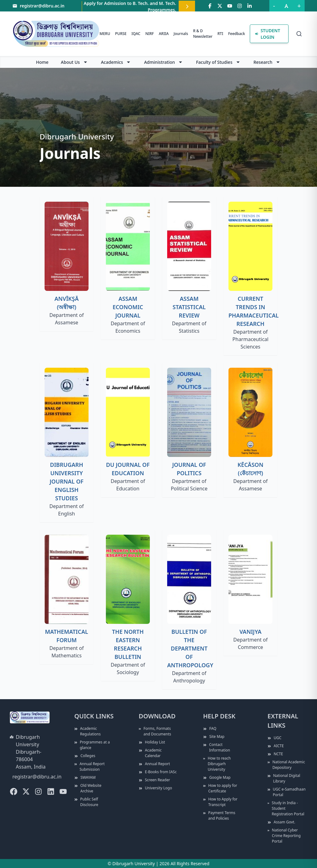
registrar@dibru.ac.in (37, 777)
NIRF (149, 34)
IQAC (136, 34)
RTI (220, 34)
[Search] (299, 34)
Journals (181, 34)
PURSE (121, 34)
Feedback (237, 34)
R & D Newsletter (203, 34)
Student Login (267, 34)
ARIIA (164, 34)
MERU (105, 34)
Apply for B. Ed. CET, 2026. (107, 7)
